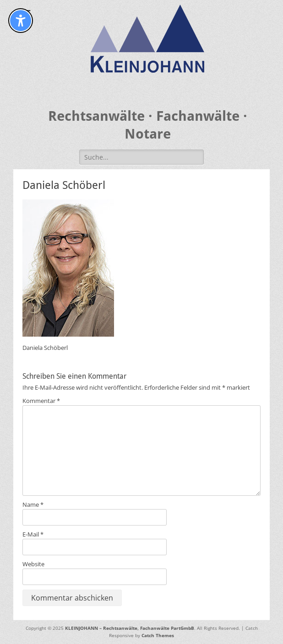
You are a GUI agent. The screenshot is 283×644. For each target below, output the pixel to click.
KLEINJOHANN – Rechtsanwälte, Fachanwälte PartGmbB (130, 628)
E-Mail (33, 534)
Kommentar (41, 401)
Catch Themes (158, 635)
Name (33, 504)
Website (33, 564)
